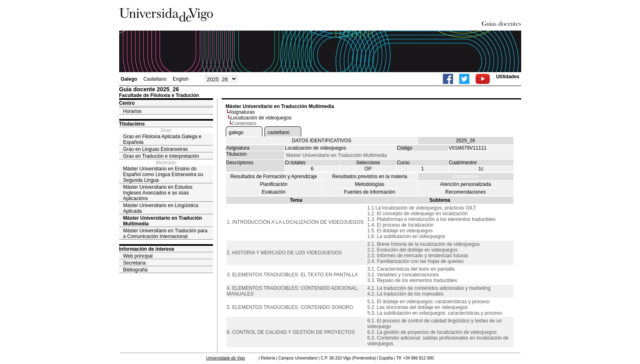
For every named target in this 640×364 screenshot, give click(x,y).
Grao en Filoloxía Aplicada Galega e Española (162, 139)
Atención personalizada (466, 184)
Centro (127, 103)
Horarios (132, 111)
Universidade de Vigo (226, 358)
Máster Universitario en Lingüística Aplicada (161, 208)
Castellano (155, 79)
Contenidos (466, 176)
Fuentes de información (370, 192)
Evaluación (274, 192)
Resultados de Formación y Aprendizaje (273, 176)
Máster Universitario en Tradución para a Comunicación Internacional (166, 234)
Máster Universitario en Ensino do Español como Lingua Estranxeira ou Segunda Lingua (163, 174)
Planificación (274, 184)
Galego (129, 79)
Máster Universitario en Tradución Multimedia (163, 221)
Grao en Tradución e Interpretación (161, 156)
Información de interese (147, 249)
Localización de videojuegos (261, 118)
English (181, 79)
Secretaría (134, 263)
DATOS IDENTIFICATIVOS (321, 141)
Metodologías (369, 184)
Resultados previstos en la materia (369, 176)
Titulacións (132, 124)
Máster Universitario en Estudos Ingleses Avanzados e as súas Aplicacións (158, 193)
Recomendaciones (466, 192)
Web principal (138, 256)
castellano (279, 132)
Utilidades (508, 77)
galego (236, 132)
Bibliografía (136, 270)
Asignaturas (242, 112)
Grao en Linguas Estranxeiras (156, 149)
